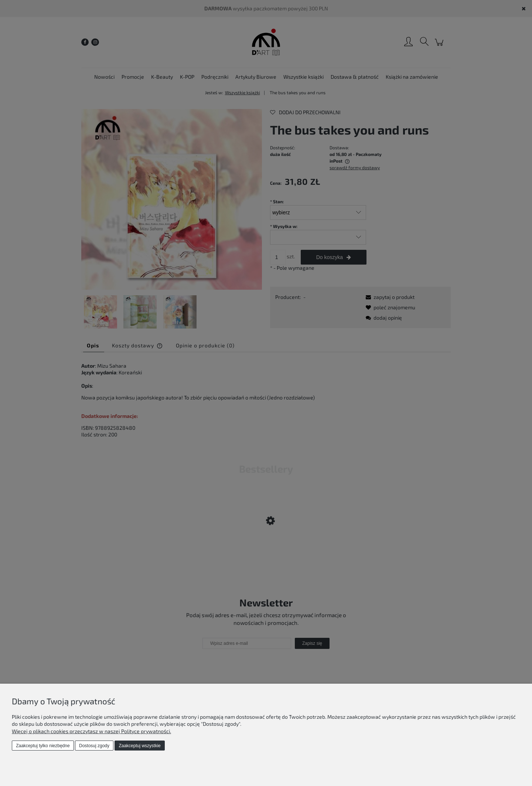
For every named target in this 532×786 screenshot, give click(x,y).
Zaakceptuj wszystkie (139, 746)
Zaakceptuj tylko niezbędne (43, 746)
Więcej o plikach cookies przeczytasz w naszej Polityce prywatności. (91, 731)
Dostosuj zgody (94, 746)
